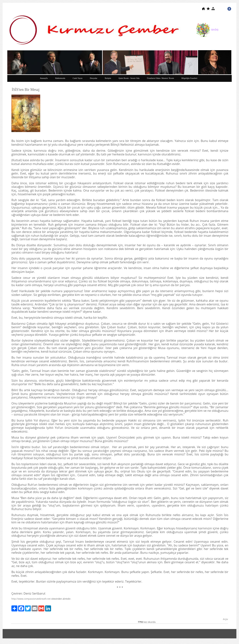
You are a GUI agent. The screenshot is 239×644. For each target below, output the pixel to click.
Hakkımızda (60, 78)
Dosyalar (94, 78)
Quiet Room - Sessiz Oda (129, 78)
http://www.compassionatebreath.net (31, 599)
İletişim (108, 78)
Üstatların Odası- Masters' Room (161, 78)
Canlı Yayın (77, 78)
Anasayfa (44, 78)
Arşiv (225, 619)
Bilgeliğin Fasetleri (189, 78)
